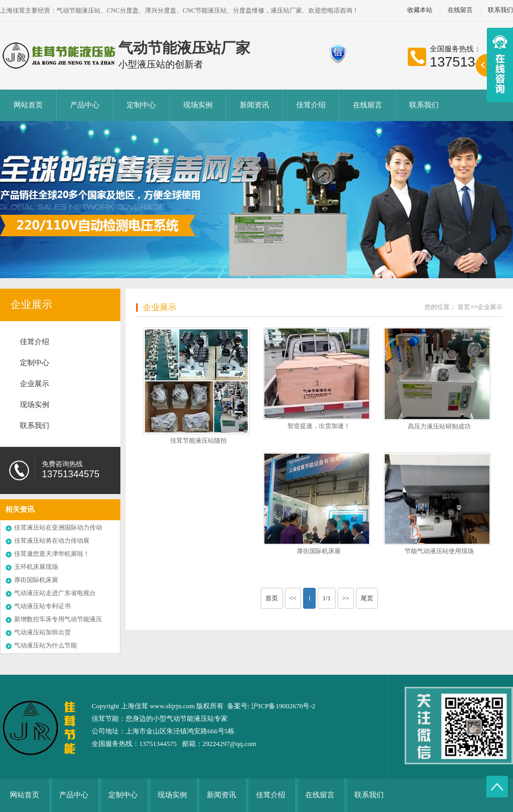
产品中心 (85, 105)
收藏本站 (420, 10)
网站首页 (28, 105)
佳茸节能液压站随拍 (198, 441)
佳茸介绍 (311, 105)
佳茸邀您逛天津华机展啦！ (52, 554)
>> (346, 598)
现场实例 (198, 105)
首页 (464, 307)
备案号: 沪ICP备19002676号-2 (271, 706)
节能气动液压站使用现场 (439, 551)
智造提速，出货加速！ (319, 426)
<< (293, 598)
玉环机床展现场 (36, 567)
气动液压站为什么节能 (46, 645)
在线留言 (460, 10)
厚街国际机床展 (36, 580)
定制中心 (141, 105)
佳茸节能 (105, 718)
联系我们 (424, 105)
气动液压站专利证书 (42, 606)
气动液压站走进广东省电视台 (55, 593)
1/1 (326, 598)
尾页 (367, 598)
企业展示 (31, 304)
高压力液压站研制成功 (439, 426)
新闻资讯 (254, 105)
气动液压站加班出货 (42, 632)
